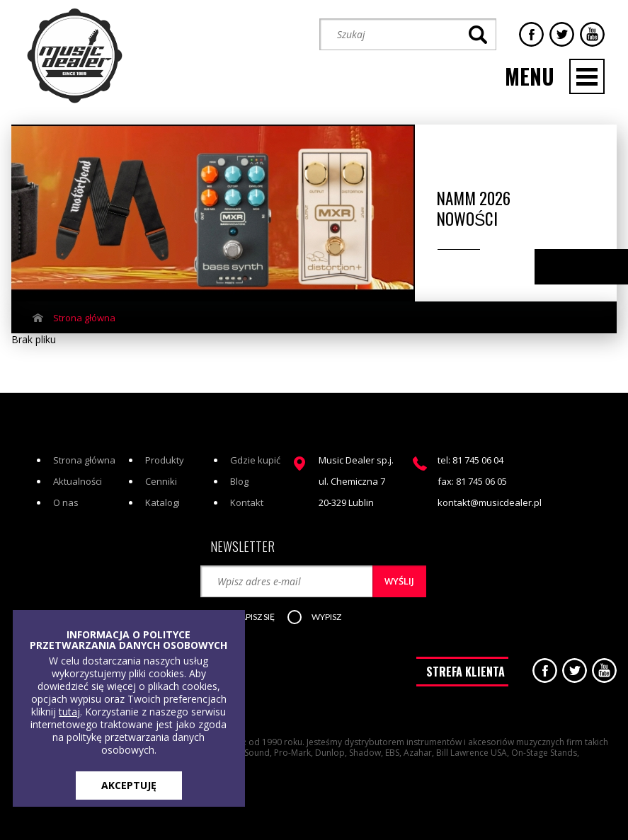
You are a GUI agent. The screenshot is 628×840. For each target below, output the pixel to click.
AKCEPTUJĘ (129, 785)
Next (601, 267)
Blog (239, 481)
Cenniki (161, 481)
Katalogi (162, 502)
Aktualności (78, 481)
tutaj (69, 712)
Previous (573, 267)
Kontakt (247, 502)
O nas (66, 502)
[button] (250, 618)
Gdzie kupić (255, 460)
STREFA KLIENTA (466, 672)
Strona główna (84, 318)
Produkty (165, 460)
